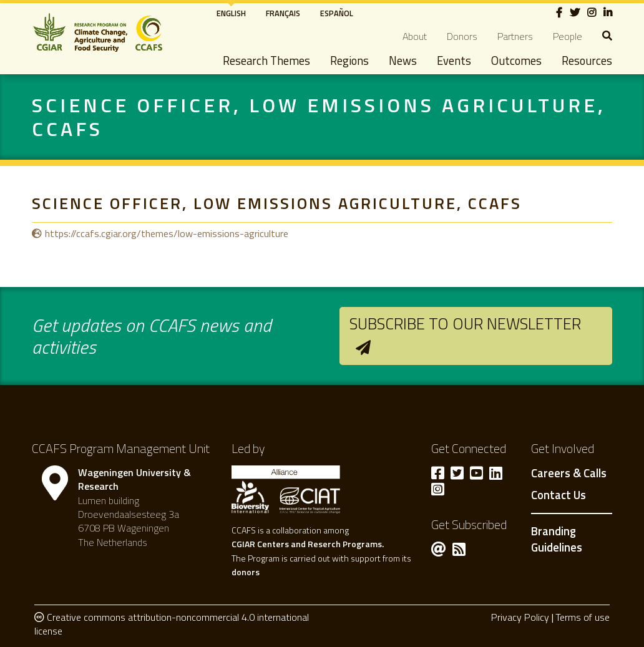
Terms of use (583, 617)
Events (454, 61)
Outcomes (516, 61)
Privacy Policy (520, 617)
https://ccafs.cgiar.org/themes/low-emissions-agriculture (167, 233)
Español (337, 13)
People (568, 36)
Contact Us (559, 495)
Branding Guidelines (557, 539)
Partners (515, 36)
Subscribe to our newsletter (465, 323)
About (415, 36)
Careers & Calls (569, 474)
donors (246, 572)
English (231, 13)
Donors (462, 36)
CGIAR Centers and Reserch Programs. (308, 544)
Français (283, 13)
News (403, 61)
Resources (587, 61)
